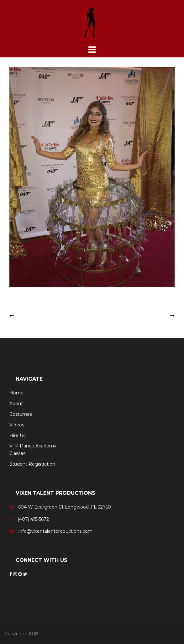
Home (16, 393)
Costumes (21, 414)
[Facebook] (11, 574)
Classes (17, 453)
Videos (17, 425)
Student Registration (32, 464)
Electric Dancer (32, 316)
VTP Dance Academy (33, 446)
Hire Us (17, 435)
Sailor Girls (158, 316)
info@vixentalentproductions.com (55, 531)
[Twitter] (25, 574)
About (16, 404)
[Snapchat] (21, 574)
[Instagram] (16, 574)
